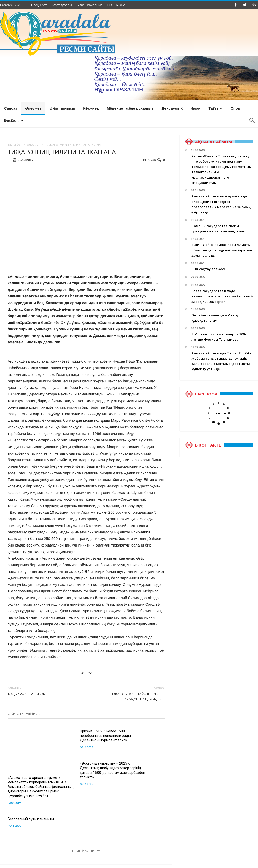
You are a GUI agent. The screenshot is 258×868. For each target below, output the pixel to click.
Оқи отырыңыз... (24, 714)
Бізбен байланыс (90, 5)
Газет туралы (62, 5)
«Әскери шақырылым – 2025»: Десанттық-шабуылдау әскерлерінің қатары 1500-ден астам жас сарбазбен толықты (139, 740)
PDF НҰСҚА (116, 5)
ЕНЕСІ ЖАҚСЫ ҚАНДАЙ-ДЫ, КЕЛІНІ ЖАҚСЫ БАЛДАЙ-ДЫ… (129, 693)
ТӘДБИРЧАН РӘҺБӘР (43, 691)
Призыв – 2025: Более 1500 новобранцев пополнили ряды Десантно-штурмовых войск (85, 738)
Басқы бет (39, 5)
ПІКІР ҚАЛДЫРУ (86, 847)
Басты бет (14, 145)
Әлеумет (33, 145)
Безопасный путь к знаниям (31, 815)
